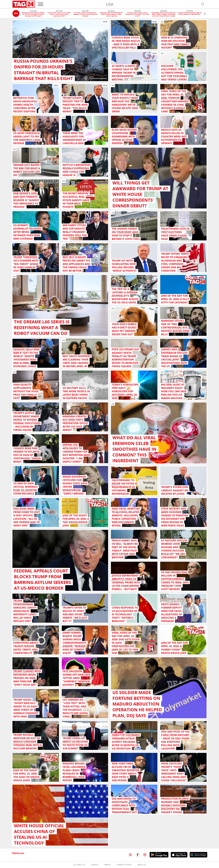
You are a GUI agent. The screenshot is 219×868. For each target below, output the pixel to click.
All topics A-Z (79, 865)
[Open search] (203, 4)
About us (142, 865)
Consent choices (124, 865)
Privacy (108, 865)
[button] (205, 14)
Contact (95, 865)
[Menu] (41, 4)
